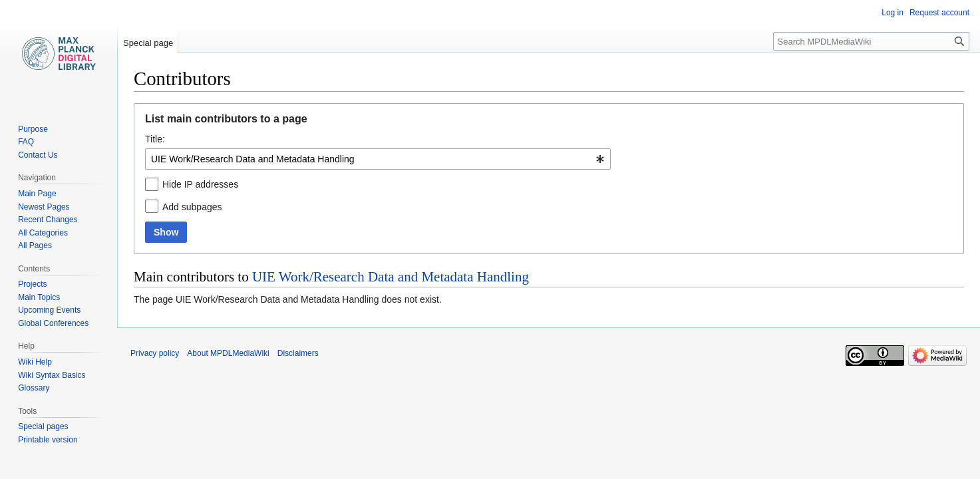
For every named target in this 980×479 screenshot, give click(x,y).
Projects (32, 284)
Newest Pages (44, 207)
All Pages (35, 245)
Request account (939, 13)
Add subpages (192, 207)
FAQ (26, 142)
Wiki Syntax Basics (52, 375)
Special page (148, 43)
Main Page (37, 194)
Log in (893, 13)
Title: (155, 139)
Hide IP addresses (200, 184)
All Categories (43, 233)
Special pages (43, 426)
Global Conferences (53, 323)
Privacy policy (155, 353)
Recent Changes (48, 220)
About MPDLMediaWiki (228, 353)
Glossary (34, 388)
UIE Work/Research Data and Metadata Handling (391, 277)
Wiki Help (35, 362)
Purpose (33, 129)
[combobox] (378, 159)
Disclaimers (298, 353)
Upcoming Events (49, 310)
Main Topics (39, 297)
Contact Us (38, 155)
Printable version (48, 440)
